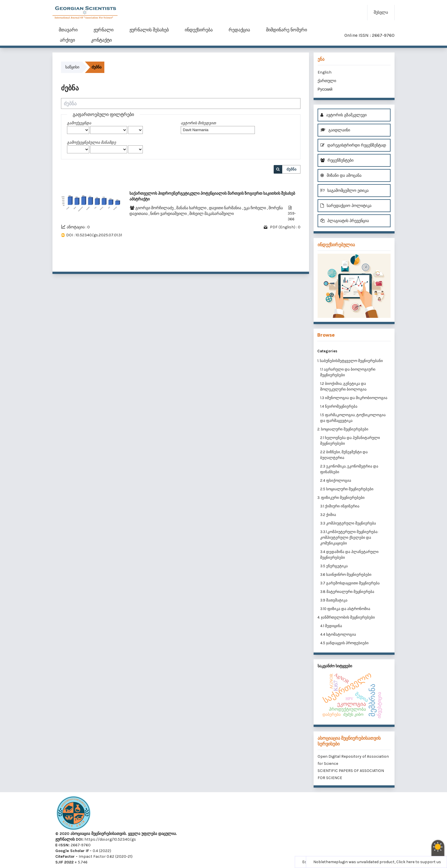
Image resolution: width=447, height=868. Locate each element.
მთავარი (68, 30)
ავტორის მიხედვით (198, 123)
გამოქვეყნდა (79, 123)
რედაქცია (239, 30)
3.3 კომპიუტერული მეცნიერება (348, 523)
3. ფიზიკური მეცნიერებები (341, 498)
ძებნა (291, 169)
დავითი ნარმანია (225, 208)
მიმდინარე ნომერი (287, 30)
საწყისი (72, 67)
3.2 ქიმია (328, 515)
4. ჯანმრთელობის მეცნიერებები (346, 617)
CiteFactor (65, 856)
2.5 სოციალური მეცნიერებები (347, 489)
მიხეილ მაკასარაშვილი (212, 214)
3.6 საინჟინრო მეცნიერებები (346, 575)
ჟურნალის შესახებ (149, 30)
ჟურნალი (103, 30)
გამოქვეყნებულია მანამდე (92, 142)
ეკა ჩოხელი (255, 208)
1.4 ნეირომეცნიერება (339, 406)
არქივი (67, 40)
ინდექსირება (199, 30)
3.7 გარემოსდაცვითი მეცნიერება (350, 583)
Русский (325, 89)
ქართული (327, 81)
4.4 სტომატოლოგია (338, 634)
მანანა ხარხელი (192, 208)
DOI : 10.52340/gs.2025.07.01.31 (94, 235)
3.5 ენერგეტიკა (334, 566)
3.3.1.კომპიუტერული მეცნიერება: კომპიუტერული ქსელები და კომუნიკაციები (349, 537)
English (325, 72)
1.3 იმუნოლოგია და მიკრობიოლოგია (354, 398)
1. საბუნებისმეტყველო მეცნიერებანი (350, 361)
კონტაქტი (101, 40)
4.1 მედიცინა (331, 626)
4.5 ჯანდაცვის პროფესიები (344, 643)
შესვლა (381, 12)
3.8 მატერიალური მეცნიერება (347, 592)
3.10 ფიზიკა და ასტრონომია (345, 609)
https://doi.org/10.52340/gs (110, 839)
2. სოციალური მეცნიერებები (343, 429)
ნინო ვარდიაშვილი (169, 214)
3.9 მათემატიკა (334, 600)
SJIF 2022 (64, 862)
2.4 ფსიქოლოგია (336, 480)
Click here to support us (419, 862)
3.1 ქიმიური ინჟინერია (340, 506)
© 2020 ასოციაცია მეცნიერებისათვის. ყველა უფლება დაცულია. (116, 834)
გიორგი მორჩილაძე (155, 208)
